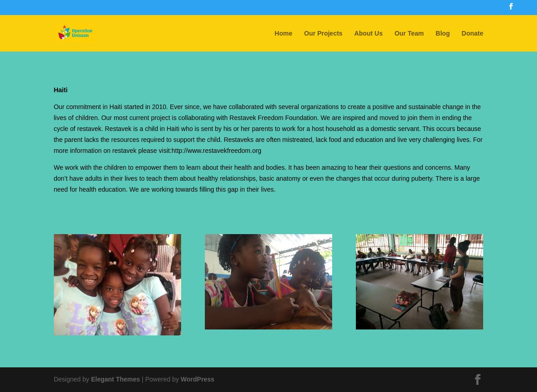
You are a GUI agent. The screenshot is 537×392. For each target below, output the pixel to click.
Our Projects (323, 34)
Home (284, 34)
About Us (369, 34)
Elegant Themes (115, 379)
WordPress (198, 379)
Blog (443, 34)
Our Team (409, 34)
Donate (472, 34)
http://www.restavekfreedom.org (216, 151)
